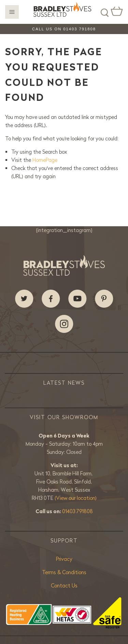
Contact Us (64, 586)
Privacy (64, 559)
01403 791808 (77, 511)
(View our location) (76, 498)
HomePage (45, 160)
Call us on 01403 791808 (64, 29)
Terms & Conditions (64, 572)
